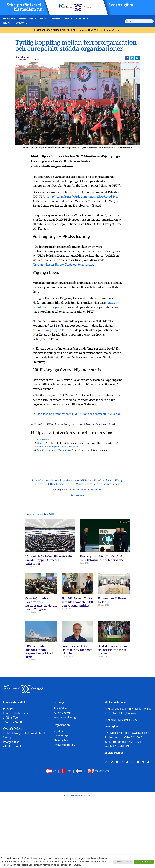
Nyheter (81, 18)
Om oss (8, 23)
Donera (41, 443)
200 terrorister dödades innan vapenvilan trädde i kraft (39, 652)
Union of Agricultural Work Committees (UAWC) (75, 197)
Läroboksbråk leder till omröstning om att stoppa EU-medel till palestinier (49, 560)
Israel (95, 18)
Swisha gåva (121, 5)
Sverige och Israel (105, 424)
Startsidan (60, 709)
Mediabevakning (65, 718)
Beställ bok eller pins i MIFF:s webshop (58, 447)
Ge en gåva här (62, 490)
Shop (67, 18)
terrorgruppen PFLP (56, 330)
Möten (55, 18)
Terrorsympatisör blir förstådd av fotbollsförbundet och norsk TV (103, 558)
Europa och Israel (73, 424)
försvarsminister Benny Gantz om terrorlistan (63, 265)
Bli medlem (9, 18)
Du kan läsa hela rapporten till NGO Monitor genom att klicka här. (77, 414)
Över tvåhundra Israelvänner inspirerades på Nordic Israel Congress (41, 604)
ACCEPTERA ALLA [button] (144, 862)
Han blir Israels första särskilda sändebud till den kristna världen (77, 602)
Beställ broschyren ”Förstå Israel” (55, 450)
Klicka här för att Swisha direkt (130, 733)
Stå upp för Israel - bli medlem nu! (25, 7)
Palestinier (89, 424)
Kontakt (59, 731)
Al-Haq (114, 197)
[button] (127, 58)
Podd (44, 18)
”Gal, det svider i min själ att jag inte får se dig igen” (112, 650)
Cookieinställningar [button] (123, 862)
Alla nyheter (62, 713)
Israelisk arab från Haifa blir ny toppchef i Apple (77, 650)
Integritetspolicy (64, 745)
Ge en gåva (61, 740)
